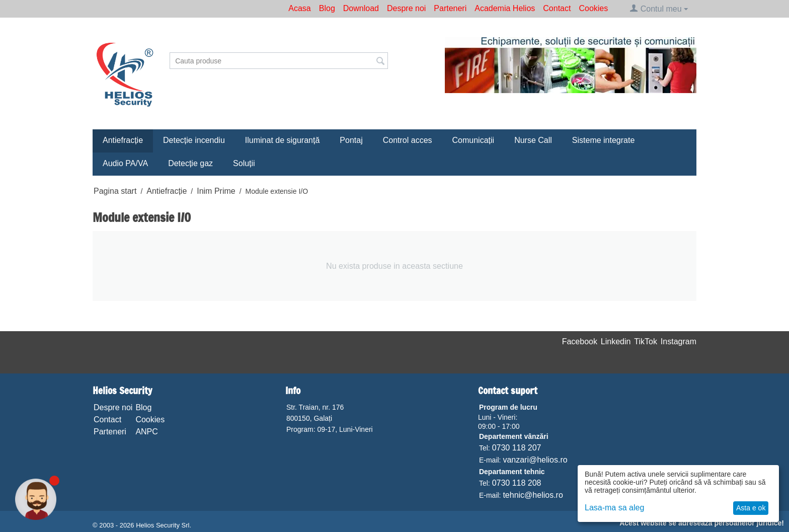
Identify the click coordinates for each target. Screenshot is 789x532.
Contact (557, 8)
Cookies (593, 8)
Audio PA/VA (125, 163)
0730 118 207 (517, 448)
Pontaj (351, 140)
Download (361, 8)
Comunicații (474, 140)
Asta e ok (751, 508)
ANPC (146, 432)
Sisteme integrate (604, 140)
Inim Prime (216, 191)
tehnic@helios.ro (533, 495)
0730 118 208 (517, 483)
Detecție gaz (190, 163)
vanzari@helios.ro (535, 460)
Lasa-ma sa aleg (614, 508)
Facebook (580, 341)
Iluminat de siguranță (283, 140)
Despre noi (406, 8)
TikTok (646, 341)
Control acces (408, 140)
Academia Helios (505, 8)
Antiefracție (123, 140)
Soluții (244, 163)
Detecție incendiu (194, 140)
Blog (327, 8)
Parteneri (450, 8)
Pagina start (115, 191)
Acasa (299, 8)
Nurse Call (533, 140)
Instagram (679, 341)
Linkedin (616, 341)
